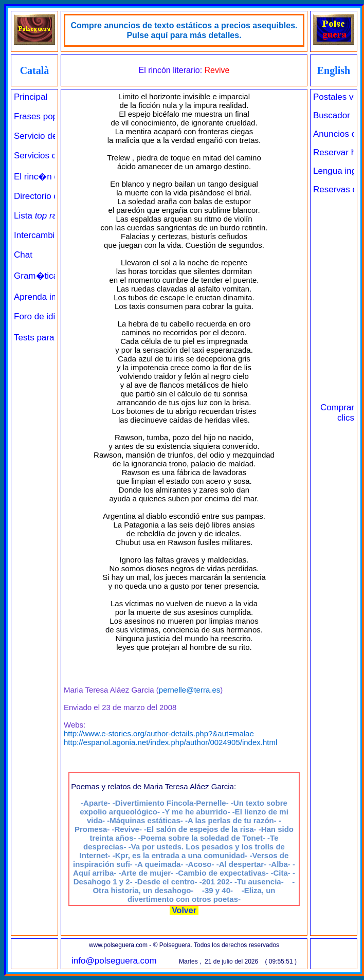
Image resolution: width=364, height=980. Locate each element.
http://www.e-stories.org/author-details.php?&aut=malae (159, 733)
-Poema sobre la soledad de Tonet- (202, 838)
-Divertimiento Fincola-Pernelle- (171, 803)
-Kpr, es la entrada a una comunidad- (180, 855)
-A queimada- (159, 864)
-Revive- (127, 829)
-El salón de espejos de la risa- (200, 829)
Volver (184, 910)
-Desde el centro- (166, 882)
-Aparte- (96, 803)
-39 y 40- (217, 890)
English (334, 70)
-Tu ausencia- (259, 882)
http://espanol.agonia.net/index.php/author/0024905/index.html (170, 742)
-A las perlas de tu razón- (231, 820)
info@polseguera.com (114, 961)
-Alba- (279, 864)
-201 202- (216, 882)
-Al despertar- (242, 864)
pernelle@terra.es (189, 690)
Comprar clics (337, 413)
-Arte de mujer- (146, 873)
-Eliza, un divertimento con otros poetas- (202, 895)
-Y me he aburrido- (196, 812)
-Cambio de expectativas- (222, 873)
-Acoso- (200, 864)
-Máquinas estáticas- (145, 820)
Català (35, 70)
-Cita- (280, 873)
